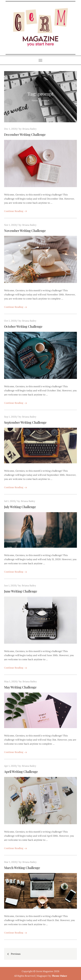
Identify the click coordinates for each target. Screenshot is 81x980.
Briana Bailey (29, 129)
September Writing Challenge (25, 422)
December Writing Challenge (25, 134)
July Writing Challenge (20, 507)
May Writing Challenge (20, 687)
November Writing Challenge (25, 231)
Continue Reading (15, 211)
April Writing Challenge (21, 772)
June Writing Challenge (21, 591)
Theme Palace (59, 976)
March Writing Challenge (22, 868)
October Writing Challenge (23, 326)
